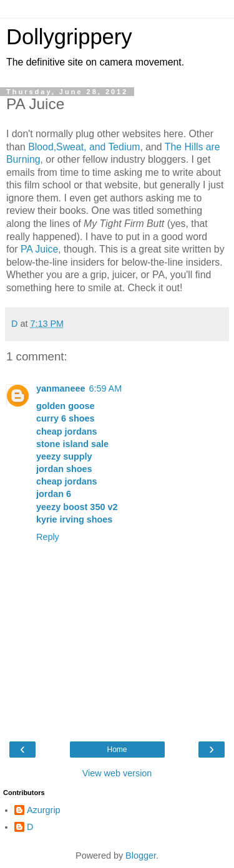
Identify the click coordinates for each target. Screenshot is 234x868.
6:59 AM (105, 388)
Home (117, 750)
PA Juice (39, 249)
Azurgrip (44, 810)
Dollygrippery (69, 37)
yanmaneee (61, 388)
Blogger (141, 856)
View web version (117, 773)
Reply (48, 537)
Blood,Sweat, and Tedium (84, 147)
